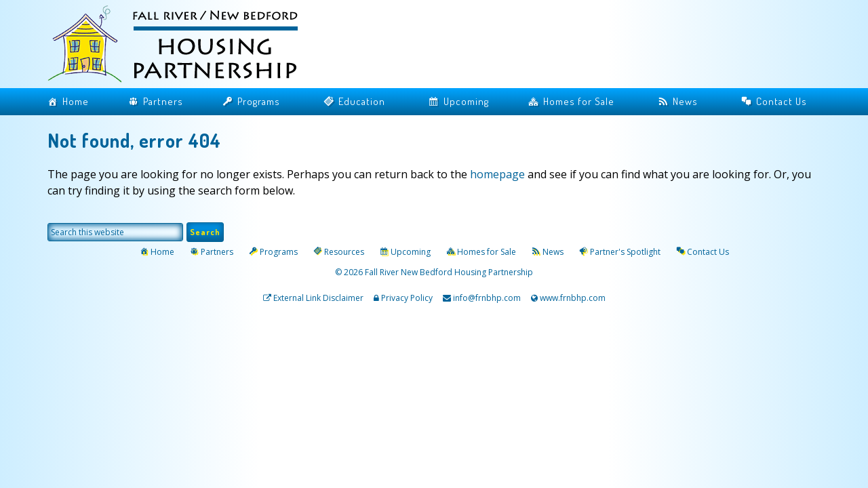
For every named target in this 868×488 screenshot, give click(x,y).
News (685, 101)
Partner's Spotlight (625, 252)
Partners (163, 101)
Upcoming (466, 101)
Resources (344, 252)
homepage (497, 174)
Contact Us (782, 101)
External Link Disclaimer (318, 298)
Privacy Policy (407, 298)
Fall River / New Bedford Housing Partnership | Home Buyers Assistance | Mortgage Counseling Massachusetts (183, 46)
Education (362, 101)
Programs (259, 101)
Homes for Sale (579, 101)
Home (76, 101)
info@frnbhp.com (487, 298)
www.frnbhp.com (572, 298)
